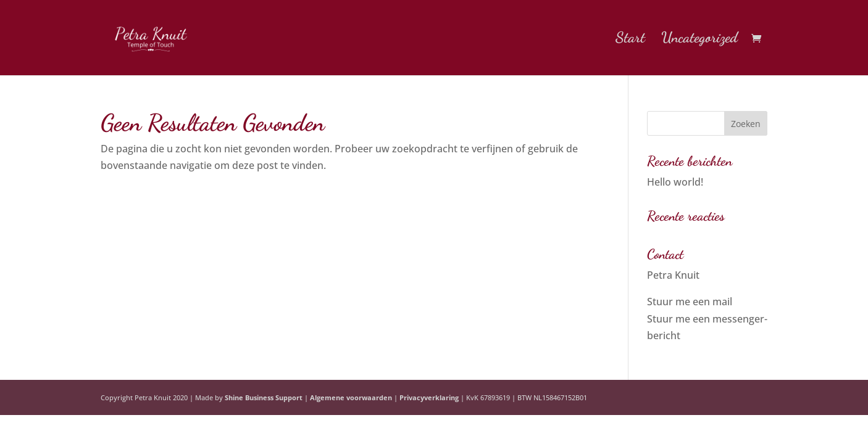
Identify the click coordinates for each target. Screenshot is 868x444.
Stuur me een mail (690, 302)
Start (630, 40)
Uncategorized (699, 40)
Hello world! (675, 182)
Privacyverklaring (429, 397)
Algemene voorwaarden (351, 397)
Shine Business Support (264, 397)
